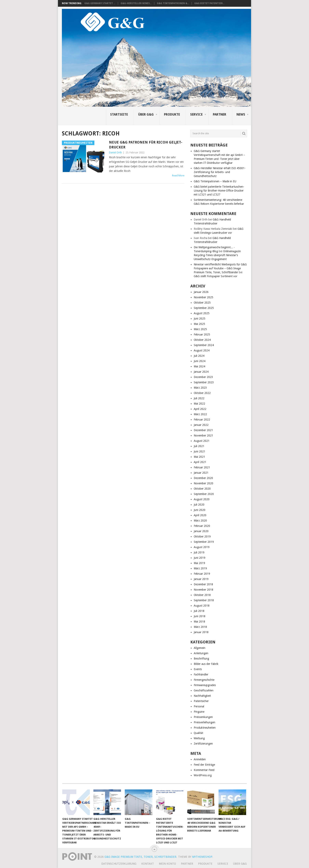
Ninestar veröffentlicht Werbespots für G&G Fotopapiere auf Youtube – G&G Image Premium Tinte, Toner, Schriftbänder (220, 268)
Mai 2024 (199, 366)
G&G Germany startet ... (100, 3)
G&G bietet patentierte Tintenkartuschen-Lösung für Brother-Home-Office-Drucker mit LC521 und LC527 (219, 191)
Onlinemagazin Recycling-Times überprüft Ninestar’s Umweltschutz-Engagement (217, 255)
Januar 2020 (201, 531)
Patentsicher (201, 701)
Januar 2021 (201, 473)
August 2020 (202, 499)
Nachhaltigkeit (202, 696)
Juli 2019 (199, 552)
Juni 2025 (200, 319)
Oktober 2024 (202, 340)
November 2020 (203, 483)
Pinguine (199, 712)
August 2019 (202, 547)
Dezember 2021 (203, 430)
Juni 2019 (200, 558)
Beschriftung (201, 659)
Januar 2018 (201, 632)
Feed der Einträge (204, 765)
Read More (178, 176)
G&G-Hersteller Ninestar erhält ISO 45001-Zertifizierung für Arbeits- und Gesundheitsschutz (220, 172)
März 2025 (200, 329)
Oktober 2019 (202, 536)
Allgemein (200, 648)
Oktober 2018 (202, 595)
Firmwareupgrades (205, 685)
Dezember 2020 (203, 478)
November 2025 (203, 297)
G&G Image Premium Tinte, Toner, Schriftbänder (140, 857)
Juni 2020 (200, 510)
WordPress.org (203, 775)
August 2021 (202, 441)
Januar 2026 (201, 292)
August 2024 (202, 350)
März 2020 (200, 521)
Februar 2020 (202, 526)
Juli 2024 (199, 356)
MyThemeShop (202, 857)
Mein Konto (167, 864)
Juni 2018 (200, 616)
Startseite (119, 114)
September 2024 (204, 345)
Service (196, 114)
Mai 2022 (199, 404)
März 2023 (200, 388)
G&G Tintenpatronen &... (173, 3)
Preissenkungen (203, 717)
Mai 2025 (199, 324)
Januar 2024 (201, 372)
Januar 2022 (201, 425)
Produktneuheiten (205, 728)
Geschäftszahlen (204, 690)
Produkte (172, 114)
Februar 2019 (202, 574)
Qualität (198, 733)
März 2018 (200, 627)
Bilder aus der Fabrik (206, 664)
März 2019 (200, 568)
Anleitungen (201, 653)
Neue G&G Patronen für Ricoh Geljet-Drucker (146, 145)
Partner (220, 114)
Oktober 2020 (202, 489)
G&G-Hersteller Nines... (136, 3)
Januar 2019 (201, 579)
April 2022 (200, 409)
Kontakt (148, 864)
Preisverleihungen (204, 722)
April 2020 (200, 515)
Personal (199, 706)
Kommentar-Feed (204, 770)
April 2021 (200, 462)
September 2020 (204, 494)
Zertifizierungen (203, 744)
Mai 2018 (199, 622)
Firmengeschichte (204, 680)
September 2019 (204, 542)
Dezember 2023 (203, 377)
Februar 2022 (202, 420)
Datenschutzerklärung (119, 864)
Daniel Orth (115, 152)
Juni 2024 (200, 361)
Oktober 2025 (202, 303)
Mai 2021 (199, 457)
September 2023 (204, 382)
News (241, 114)
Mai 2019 (199, 563)
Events (198, 669)
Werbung (199, 738)
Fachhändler (201, 674)
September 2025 (204, 308)
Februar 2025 (202, 334)
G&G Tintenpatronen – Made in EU (215, 181)
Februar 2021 (202, 467)
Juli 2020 (199, 505)
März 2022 (200, 414)
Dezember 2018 (203, 584)
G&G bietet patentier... (209, 3)
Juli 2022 (199, 398)
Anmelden (200, 759)
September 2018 (204, 600)
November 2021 (203, 435)
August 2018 (202, 606)
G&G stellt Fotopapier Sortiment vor (215, 276)
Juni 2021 (200, 451)
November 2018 (203, 590)
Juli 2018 (199, 611)
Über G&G (146, 114)
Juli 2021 (199, 446)
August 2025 (202, 313)
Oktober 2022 (202, 393)
